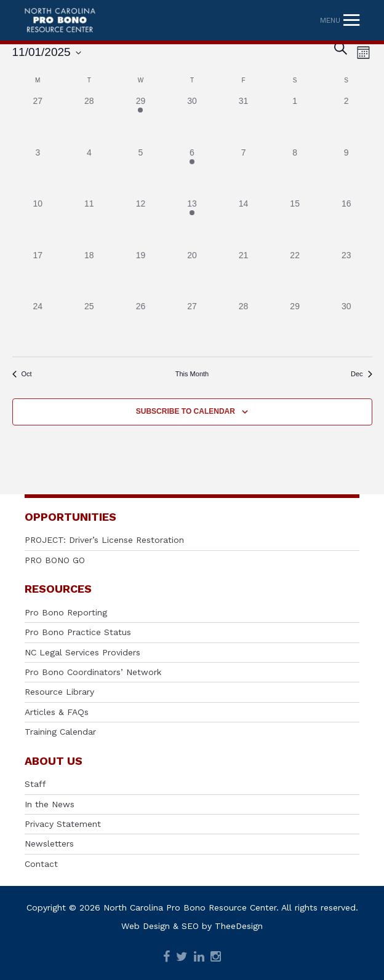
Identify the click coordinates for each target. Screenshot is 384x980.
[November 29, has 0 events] (295, 326)
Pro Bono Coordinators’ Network (93, 672)
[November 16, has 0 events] (346, 223)
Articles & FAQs (57, 712)
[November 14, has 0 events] (244, 223)
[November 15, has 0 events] (295, 223)
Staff (35, 784)
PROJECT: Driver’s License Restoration (104, 540)
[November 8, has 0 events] (295, 172)
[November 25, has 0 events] (89, 326)
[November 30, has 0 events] (346, 326)
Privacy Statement (63, 824)
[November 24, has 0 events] (38, 326)
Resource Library (59, 692)
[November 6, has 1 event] (192, 172)
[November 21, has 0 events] (244, 275)
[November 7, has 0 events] (244, 172)
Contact (41, 864)
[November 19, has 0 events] (141, 275)
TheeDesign (239, 926)
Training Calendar (60, 732)
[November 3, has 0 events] (38, 172)
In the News (50, 804)
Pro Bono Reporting (66, 612)
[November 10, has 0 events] (38, 223)
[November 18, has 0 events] (89, 275)
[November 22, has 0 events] (295, 275)
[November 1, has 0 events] (295, 121)
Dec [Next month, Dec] (362, 374)
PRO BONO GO (55, 560)
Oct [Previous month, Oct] (22, 374)
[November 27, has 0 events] (192, 326)
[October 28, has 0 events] (89, 121)
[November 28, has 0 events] (244, 326)
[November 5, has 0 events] (141, 172)
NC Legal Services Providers (82, 652)
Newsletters (49, 844)
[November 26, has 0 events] (141, 326)
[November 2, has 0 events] (346, 121)
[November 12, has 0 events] (141, 223)
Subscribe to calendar (186, 411)
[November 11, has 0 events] (89, 223)
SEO (190, 926)
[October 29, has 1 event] (141, 121)
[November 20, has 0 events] (192, 275)
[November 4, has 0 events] (89, 172)
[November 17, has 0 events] (38, 275)
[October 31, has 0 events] (244, 121)
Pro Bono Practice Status (78, 632)
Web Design (146, 926)
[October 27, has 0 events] (38, 121)
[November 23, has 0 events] (346, 275)
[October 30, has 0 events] (192, 121)
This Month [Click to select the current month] (192, 374)
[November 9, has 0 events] (346, 172)
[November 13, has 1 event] (192, 223)
